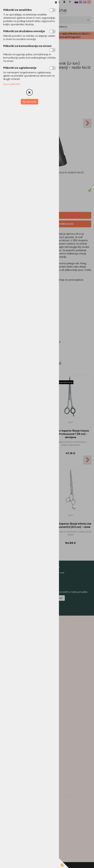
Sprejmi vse (29, 102)
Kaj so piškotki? (12, 84)
